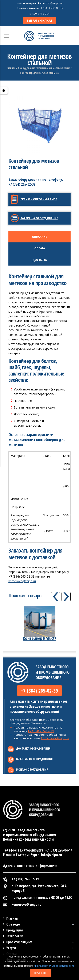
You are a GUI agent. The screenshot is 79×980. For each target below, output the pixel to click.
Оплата (40, 248)
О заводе (13, 924)
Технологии (15, 936)
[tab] (39, 237)
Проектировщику (19, 942)
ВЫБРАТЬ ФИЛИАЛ (39, 20)
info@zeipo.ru (52, 855)
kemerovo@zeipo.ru (22, 581)
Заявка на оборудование (39, 218)
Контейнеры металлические (54, 68)
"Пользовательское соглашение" (55, 966)
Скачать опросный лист (39, 199)
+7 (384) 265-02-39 (22, 184)
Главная (11, 68)
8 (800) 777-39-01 (40, 14)
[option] (39, 123)
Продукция (15, 930)
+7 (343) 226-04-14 (59, 850)
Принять (41, 973)
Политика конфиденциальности (28, 839)
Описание (39, 237)
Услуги (11, 948)
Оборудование (26, 68)
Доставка (40, 260)
